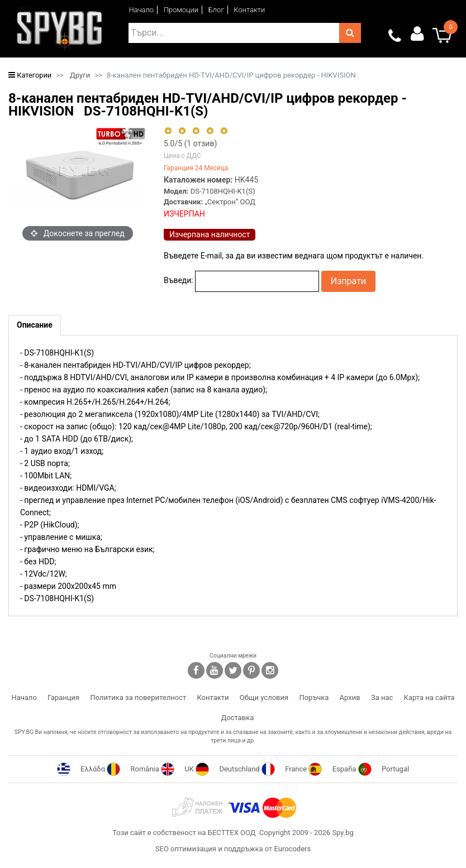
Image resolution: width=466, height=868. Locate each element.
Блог (216, 10)
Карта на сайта (429, 697)
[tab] (35, 325)
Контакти (249, 10)
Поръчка (314, 697)
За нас (382, 697)
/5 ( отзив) (190, 143)
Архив (350, 697)
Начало (142, 10)
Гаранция (63, 697)
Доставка (238, 718)
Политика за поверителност (138, 697)
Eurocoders (292, 849)
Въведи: (179, 280)
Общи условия (264, 697)
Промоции (181, 10)
